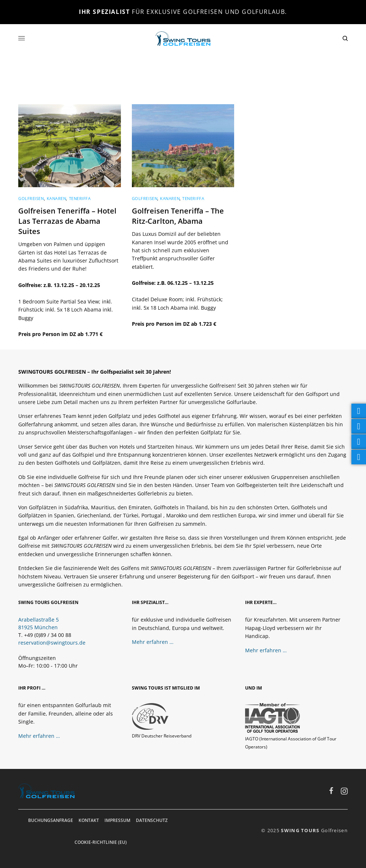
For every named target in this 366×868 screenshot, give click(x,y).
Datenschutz (152, 820)
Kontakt (89, 820)
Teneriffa (80, 198)
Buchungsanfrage (51, 820)
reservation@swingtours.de (52, 643)
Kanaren (57, 198)
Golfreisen (31, 198)
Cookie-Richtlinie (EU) (101, 842)
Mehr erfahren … (153, 642)
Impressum (117, 820)
